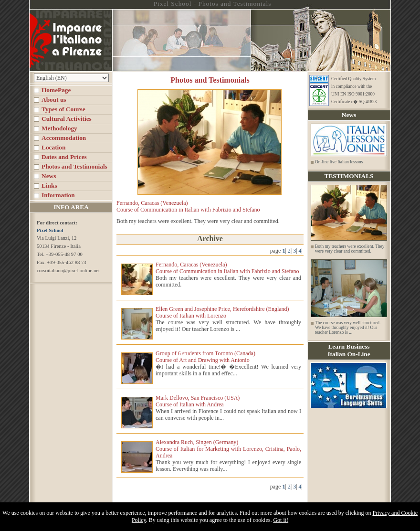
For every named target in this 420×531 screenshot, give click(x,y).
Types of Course (63, 109)
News (49, 176)
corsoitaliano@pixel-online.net (68, 271)
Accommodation (64, 138)
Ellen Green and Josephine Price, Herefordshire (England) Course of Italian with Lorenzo (222, 312)
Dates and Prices (64, 157)
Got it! (281, 520)
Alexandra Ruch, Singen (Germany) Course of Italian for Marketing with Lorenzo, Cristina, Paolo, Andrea (228, 449)
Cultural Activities (67, 119)
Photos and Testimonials (74, 166)
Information (58, 195)
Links (49, 186)
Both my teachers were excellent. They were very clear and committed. (350, 249)
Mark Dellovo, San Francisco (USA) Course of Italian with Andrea (198, 401)
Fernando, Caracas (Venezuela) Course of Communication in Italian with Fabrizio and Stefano (227, 268)
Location (53, 147)
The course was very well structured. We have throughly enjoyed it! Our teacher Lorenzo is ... (228, 326)
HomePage (56, 90)
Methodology (59, 128)
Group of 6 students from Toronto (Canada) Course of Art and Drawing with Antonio (205, 357)
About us (54, 100)
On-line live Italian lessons (339, 162)
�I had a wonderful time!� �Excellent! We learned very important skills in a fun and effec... (228, 370)
